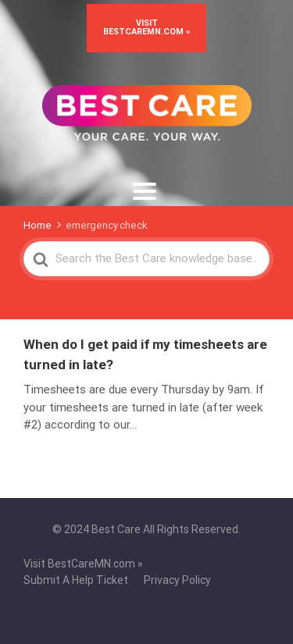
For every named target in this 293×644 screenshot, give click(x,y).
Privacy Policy (177, 580)
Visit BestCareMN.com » (146, 27)
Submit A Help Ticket (76, 580)
